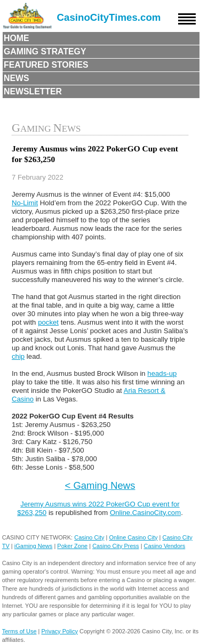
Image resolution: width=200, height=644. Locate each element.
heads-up (162, 373)
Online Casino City (133, 537)
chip (18, 356)
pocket (48, 322)
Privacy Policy (60, 631)
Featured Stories (46, 65)
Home (17, 38)
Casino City (89, 537)
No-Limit (25, 203)
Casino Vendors (165, 546)
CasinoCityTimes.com (109, 17)
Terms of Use (19, 631)
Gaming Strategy (45, 51)
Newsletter (33, 91)
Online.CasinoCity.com (145, 513)
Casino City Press (115, 546)
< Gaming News (100, 485)
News (17, 78)
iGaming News (34, 546)
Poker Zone (72, 546)
